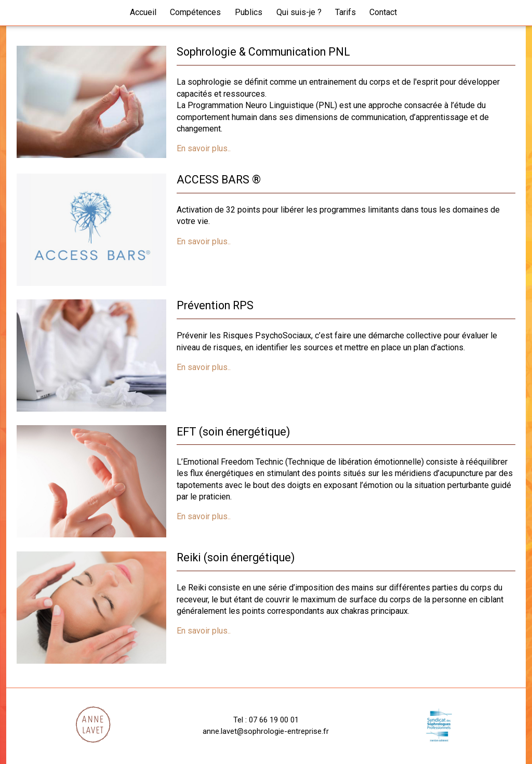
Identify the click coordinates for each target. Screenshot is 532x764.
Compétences (195, 12)
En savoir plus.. (204, 148)
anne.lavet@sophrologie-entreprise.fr (266, 731)
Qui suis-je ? (299, 12)
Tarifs (345, 12)
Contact (383, 12)
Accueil (143, 12)
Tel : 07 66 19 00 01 (266, 720)
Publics (249, 12)
